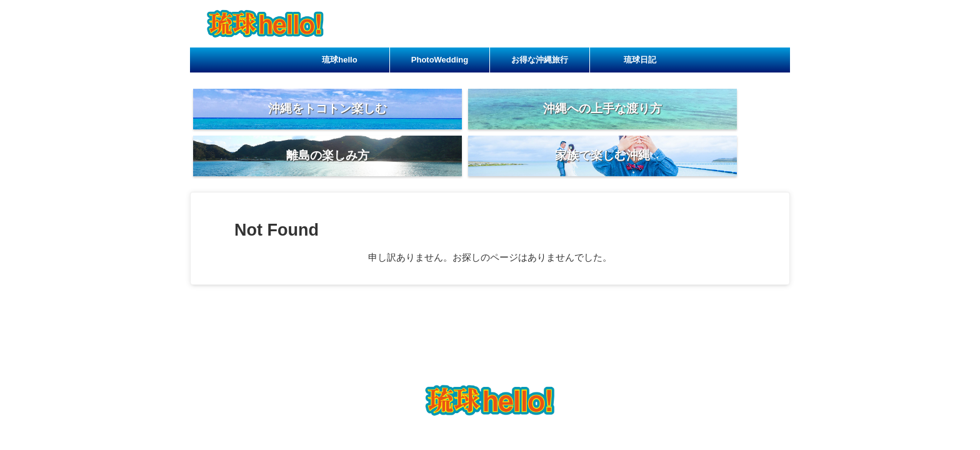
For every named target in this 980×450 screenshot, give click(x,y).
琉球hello (339, 60)
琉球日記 (640, 60)
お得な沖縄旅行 (540, 60)
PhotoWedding (440, 60)
